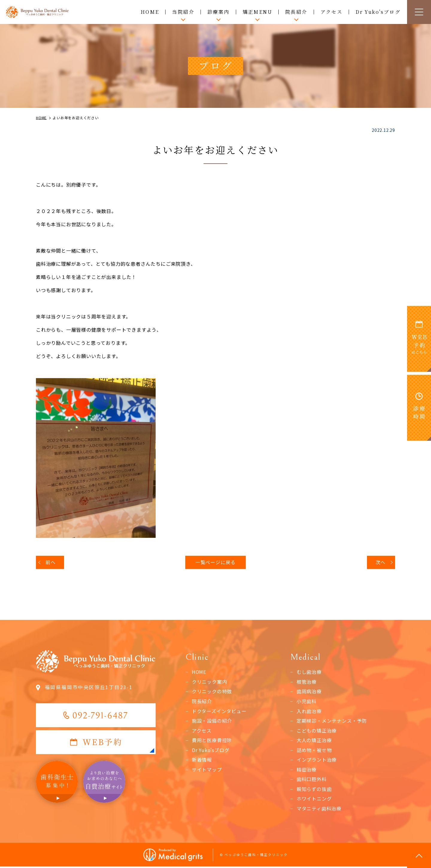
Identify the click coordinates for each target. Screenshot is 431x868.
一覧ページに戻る (215, 562)
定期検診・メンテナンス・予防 (332, 721)
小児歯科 (307, 702)
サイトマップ (207, 771)
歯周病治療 (309, 692)
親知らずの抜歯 (314, 790)
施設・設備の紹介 (212, 721)
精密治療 (307, 771)
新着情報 (202, 761)
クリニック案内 (210, 682)
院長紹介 (202, 702)
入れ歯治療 (309, 712)
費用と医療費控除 (212, 741)
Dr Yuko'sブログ (378, 12)
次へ (380, 562)
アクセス (332, 12)
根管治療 (307, 682)
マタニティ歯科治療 (319, 810)
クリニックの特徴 (212, 692)
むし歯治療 (309, 672)
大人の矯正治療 (314, 741)
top (419, 856)
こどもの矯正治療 (317, 731)
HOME (150, 12)
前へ (51, 562)
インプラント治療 (317, 761)
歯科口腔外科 (312, 781)
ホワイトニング (314, 800)
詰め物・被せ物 (314, 751)
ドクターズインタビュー (219, 712)
